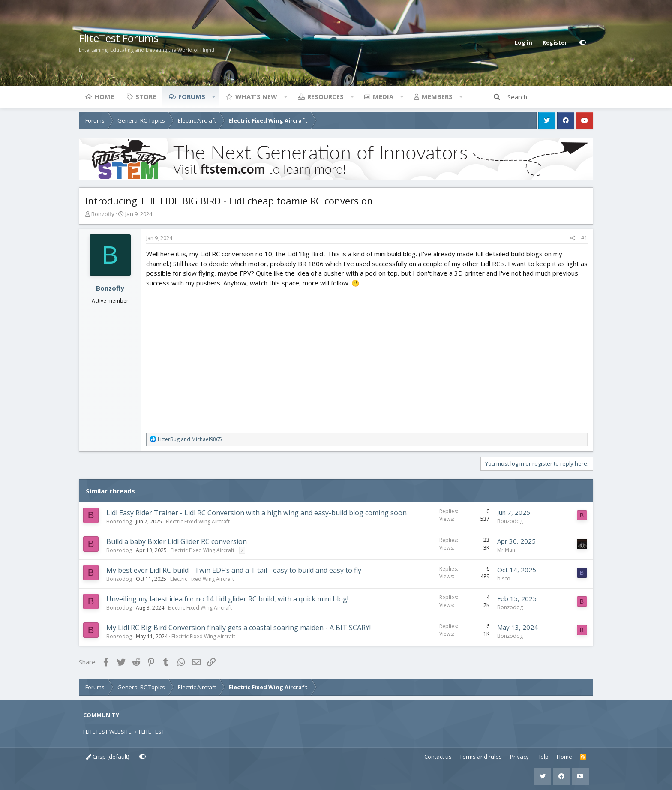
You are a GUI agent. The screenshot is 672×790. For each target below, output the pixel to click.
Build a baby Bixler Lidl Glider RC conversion (177, 541)
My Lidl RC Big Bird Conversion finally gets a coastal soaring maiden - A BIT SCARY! (238, 628)
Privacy (519, 757)
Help (543, 757)
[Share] (573, 238)
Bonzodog (119, 521)
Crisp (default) (107, 757)
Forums (192, 96)
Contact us (438, 757)
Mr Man (506, 550)
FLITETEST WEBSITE (107, 732)
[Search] (550, 97)
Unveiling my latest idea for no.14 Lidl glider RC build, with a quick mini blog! (227, 599)
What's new (256, 96)
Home (104, 96)
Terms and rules (481, 757)
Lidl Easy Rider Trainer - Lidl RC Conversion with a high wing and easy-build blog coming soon (256, 513)
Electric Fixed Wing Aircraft (198, 521)
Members (437, 96)
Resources (325, 96)
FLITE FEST (152, 732)
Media (383, 96)
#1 (584, 238)
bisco (504, 578)
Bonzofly (103, 214)
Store (146, 96)
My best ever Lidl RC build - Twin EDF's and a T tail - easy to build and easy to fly (234, 570)
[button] (213, 96)
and (190, 439)
